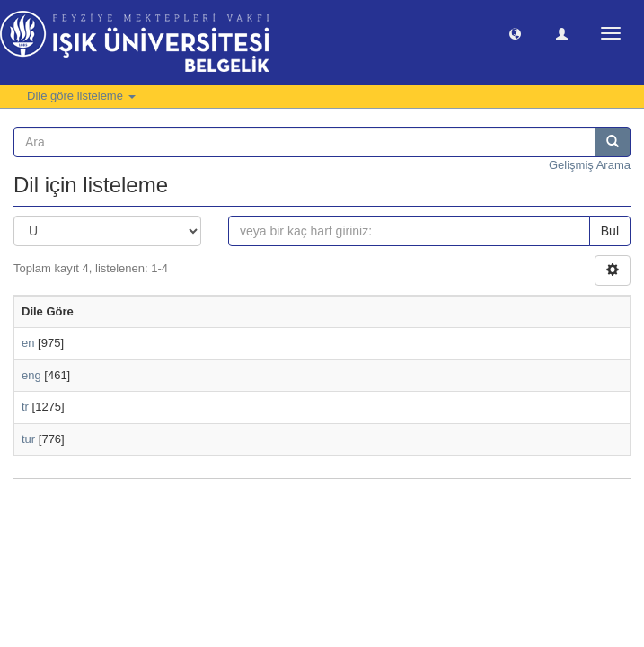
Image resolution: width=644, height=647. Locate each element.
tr (25, 407)
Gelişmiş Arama (590, 165)
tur (28, 439)
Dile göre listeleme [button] (81, 96)
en (28, 343)
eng (31, 375)
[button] (515, 33)
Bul (610, 231)
